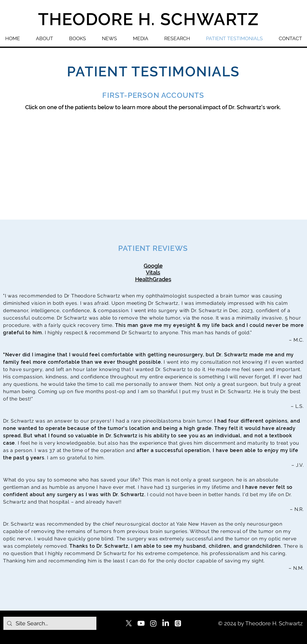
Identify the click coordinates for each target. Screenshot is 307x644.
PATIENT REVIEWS (153, 248)
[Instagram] (153, 623)
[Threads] (178, 623)
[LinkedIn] (166, 623)
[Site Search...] (50, 623)
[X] (129, 623)
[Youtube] (141, 623)
